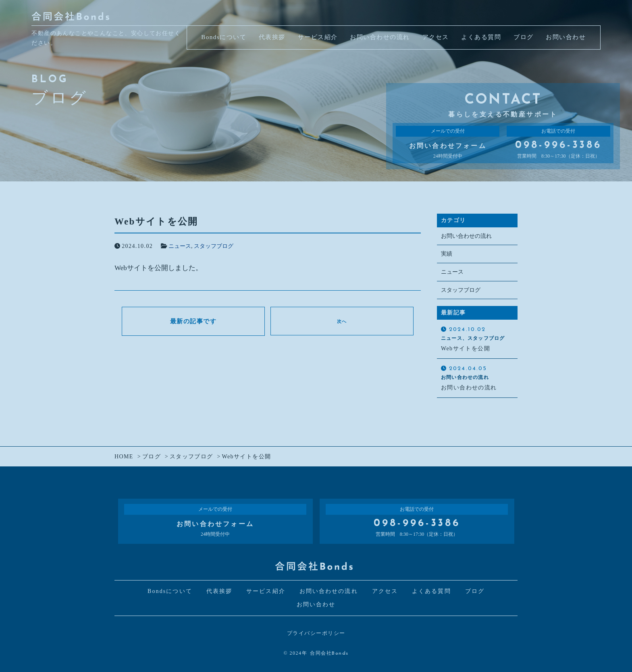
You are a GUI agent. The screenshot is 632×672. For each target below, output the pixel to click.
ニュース (180, 246)
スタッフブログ (214, 246)
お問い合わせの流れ (466, 236)
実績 (447, 254)
